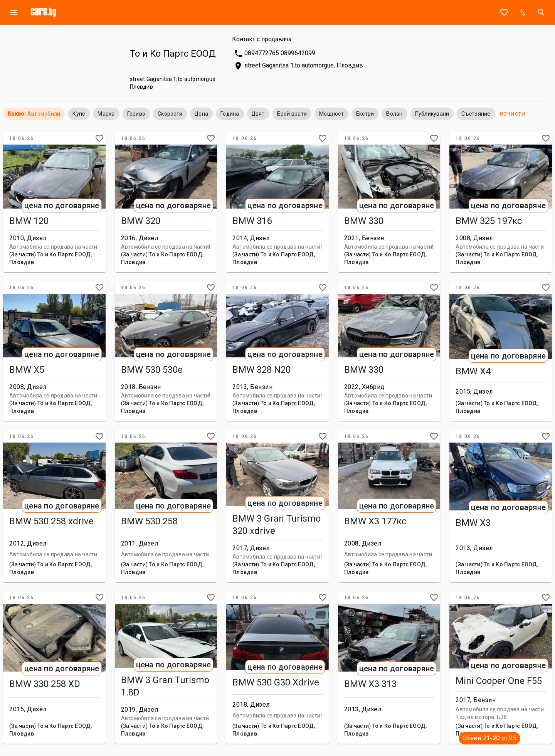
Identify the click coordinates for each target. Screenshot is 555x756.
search (541, 12)
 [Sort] (523, 12)
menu (14, 12)
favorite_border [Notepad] (504, 12)
